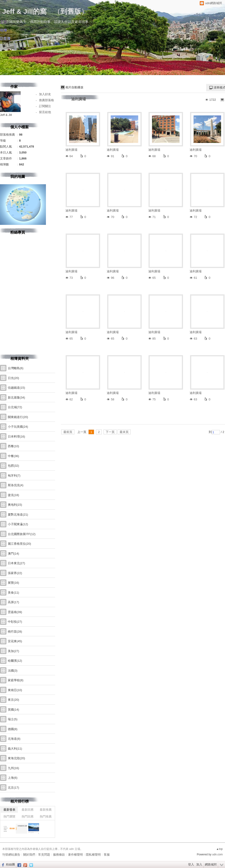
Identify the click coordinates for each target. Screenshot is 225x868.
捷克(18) (13, 495)
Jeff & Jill (6, 115)
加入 (199, 864)
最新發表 (9, 810)
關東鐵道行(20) (18, 417)
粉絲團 (10, 864)
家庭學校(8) (16, 680)
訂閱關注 (45, 106)
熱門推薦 (46, 816)
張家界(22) (15, 573)
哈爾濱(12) (15, 661)
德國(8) (13, 729)
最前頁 (68, 432)
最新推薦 (46, 810)
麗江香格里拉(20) (19, 544)
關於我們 (29, 855)
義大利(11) (15, 749)
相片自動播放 (74, 87)
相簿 (3, 30)
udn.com (217, 854)
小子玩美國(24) (18, 427)
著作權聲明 (75, 855)
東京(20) (13, 700)
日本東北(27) (16, 563)
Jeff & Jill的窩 (24, 11)
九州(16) (13, 768)
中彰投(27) (15, 622)
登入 (191, 864)
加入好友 (45, 94)
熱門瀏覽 (9, 816)
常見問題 (44, 855)
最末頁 (124, 432)
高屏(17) (13, 602)
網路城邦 (211, 864)
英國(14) (13, 710)
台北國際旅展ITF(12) (22, 534)
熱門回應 (28, 816)
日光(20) (13, 378)
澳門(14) (13, 554)
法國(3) (13, 671)
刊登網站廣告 (11, 855)
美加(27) (13, 651)
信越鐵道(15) (16, 388)
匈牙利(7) (14, 476)
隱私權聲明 (93, 855)
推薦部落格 (46, 100)
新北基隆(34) (16, 398)
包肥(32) (13, 466)
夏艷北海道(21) (18, 515)
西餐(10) (13, 446)
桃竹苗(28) (15, 632)
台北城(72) (15, 407)
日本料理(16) (16, 437)
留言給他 (45, 112)
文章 (3, 22)
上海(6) (13, 778)
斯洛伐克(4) (16, 485)
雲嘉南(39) (15, 612)
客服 (107, 855)
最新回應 (28, 810)
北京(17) (13, 788)
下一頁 (110, 432)
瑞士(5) (13, 719)
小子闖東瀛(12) (18, 524)
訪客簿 (5, 38)
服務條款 (59, 855)
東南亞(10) (15, 690)
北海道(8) (14, 739)
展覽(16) (13, 583)
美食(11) (13, 593)
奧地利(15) (15, 505)
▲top (219, 849)
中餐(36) (13, 456)
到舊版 (71, 11)
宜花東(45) (15, 641)
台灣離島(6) (16, 368)
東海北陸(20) (16, 758)
